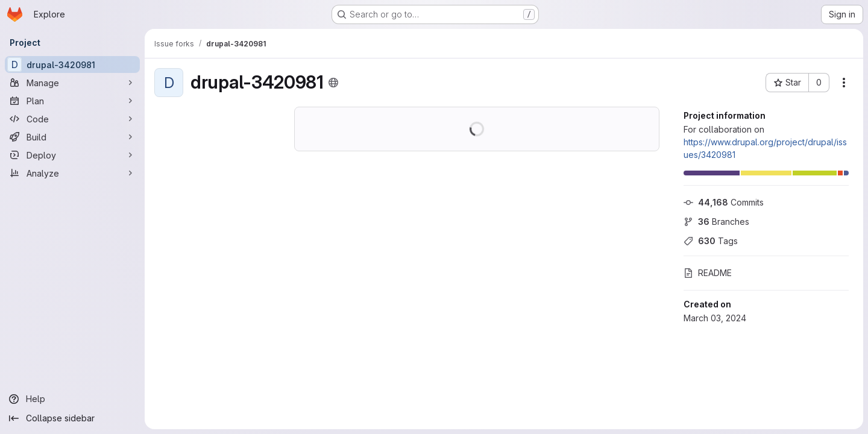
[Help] (72, 399)
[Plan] (72, 101)
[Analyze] (72, 173)
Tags (711, 241)
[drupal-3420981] (72, 64)
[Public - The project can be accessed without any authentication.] (333, 83)
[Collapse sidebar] (72, 418)
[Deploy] (72, 155)
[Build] (72, 137)
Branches (716, 222)
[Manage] (72, 83)
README (708, 273)
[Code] (72, 119)
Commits (724, 202)
